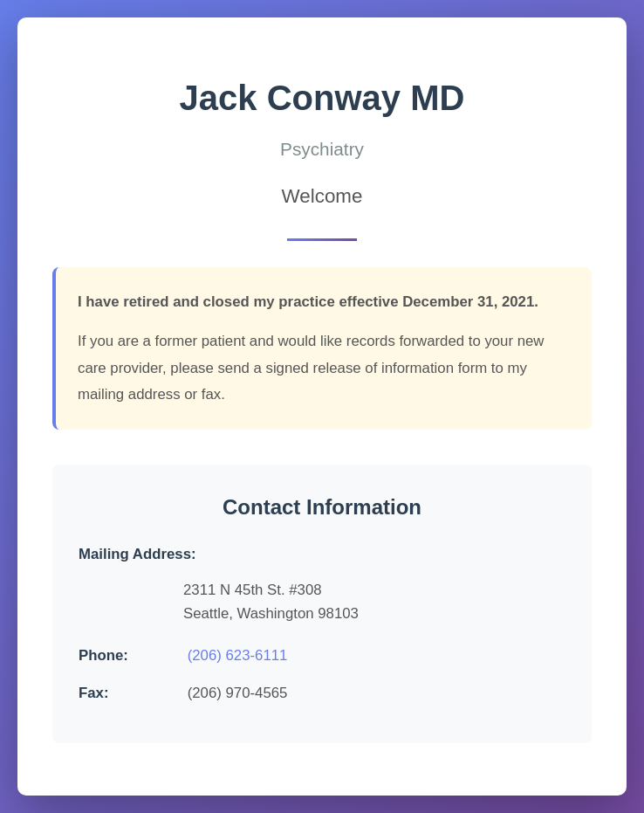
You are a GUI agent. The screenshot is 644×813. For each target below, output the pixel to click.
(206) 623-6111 (238, 655)
